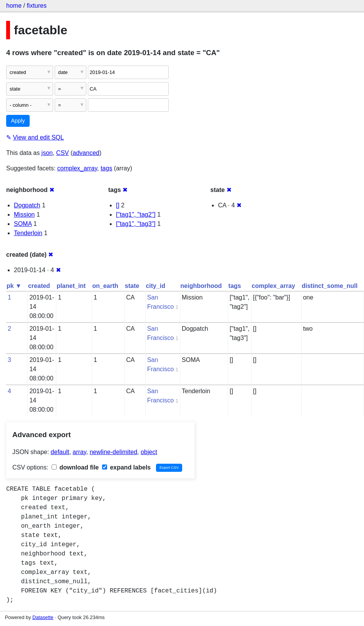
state (132, 286)
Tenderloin (28, 233)
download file (75, 467)
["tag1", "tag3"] (136, 224)
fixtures (37, 6)
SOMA (23, 224)
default (60, 452)
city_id (155, 286)
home (14, 6)
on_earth (105, 286)
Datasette (43, 617)
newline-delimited (114, 452)
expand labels (126, 467)
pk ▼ (14, 286)
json (47, 153)
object (149, 452)
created (39, 286)
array (80, 452)
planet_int (71, 286)
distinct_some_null (330, 286)
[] (118, 205)
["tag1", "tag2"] (136, 215)
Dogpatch (27, 205)
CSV (63, 153)
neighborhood (201, 286)
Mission (24, 215)
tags (106, 168)
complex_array (77, 168)
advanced (86, 153)
